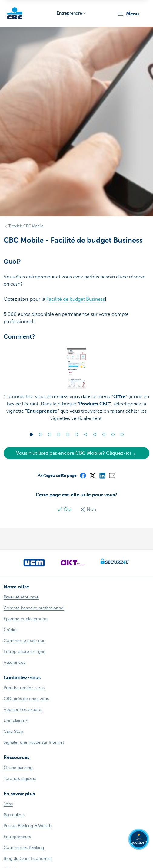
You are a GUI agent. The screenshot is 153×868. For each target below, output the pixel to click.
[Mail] (112, 475)
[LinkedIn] (102, 475)
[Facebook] (83, 475)
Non (88, 509)
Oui (65, 509)
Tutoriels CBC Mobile (26, 226)
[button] (128, 14)
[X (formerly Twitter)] (92, 475)
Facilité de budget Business (76, 299)
